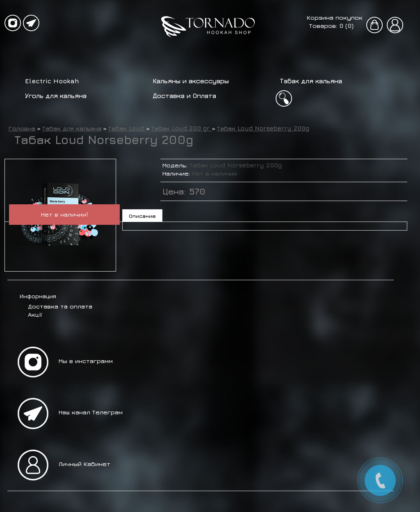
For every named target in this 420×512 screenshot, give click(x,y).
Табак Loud (127, 128)
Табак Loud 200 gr (181, 128)
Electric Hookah (52, 81)
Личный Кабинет (84, 464)
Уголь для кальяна (56, 96)
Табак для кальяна (311, 81)
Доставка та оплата (60, 306)
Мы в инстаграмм (86, 361)
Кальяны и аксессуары (191, 81)
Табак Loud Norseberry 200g (263, 128)
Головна (22, 128)
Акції (35, 314)
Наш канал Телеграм (91, 412)
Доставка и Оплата (184, 96)
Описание (142, 216)
